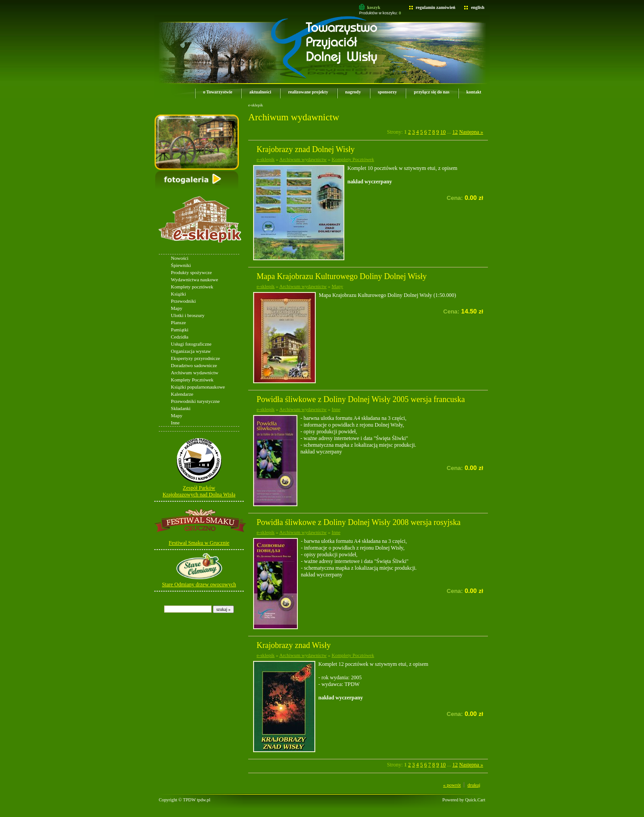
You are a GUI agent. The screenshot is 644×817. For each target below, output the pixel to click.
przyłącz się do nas (431, 92)
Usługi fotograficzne (191, 344)
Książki (178, 294)
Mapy (177, 308)
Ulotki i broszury (188, 315)
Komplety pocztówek (192, 287)
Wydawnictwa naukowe (195, 279)
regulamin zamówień (436, 7)
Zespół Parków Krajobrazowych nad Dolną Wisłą (199, 491)
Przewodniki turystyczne (195, 401)
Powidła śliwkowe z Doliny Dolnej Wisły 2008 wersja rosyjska (359, 522)
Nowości (180, 258)
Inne (175, 423)
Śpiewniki (181, 265)
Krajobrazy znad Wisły (294, 645)
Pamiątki (180, 330)
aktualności (260, 92)
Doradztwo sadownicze (194, 365)
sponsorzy (388, 92)
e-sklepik (169, 251)
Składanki (181, 408)
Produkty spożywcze (191, 272)
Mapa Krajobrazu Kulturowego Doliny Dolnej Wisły (342, 276)
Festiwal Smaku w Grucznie (199, 543)
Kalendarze (182, 394)
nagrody (353, 92)
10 (443, 132)
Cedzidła (180, 337)
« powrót (452, 785)
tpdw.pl (203, 800)
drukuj (474, 785)
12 (455, 132)
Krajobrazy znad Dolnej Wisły (306, 149)
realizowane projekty (308, 92)
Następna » (471, 132)
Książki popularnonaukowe (198, 387)
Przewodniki (183, 301)
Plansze (178, 322)
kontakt (474, 92)
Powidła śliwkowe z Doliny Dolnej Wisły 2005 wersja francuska (361, 399)
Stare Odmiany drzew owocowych (199, 584)
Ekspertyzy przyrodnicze (195, 358)
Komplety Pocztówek (192, 380)
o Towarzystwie (218, 92)
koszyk (374, 7)
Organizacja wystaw (191, 351)
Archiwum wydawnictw (195, 373)
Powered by (464, 800)
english (478, 7)
